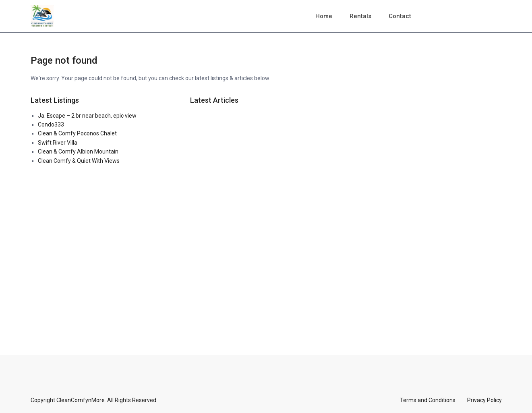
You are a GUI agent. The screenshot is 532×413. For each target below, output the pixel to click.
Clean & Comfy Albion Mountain (78, 152)
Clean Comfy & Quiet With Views (79, 161)
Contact (400, 16)
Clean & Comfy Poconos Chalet (77, 133)
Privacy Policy (484, 400)
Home (324, 16)
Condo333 (51, 125)
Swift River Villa (58, 143)
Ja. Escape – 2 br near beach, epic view (87, 116)
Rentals (360, 16)
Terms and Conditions (428, 400)
